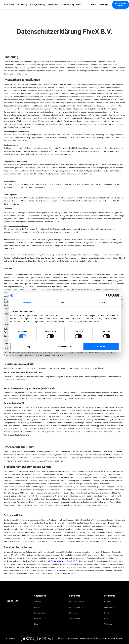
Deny (28, 346)
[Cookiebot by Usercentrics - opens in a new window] (108, 296)
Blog (36, 624)
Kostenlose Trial (121, 5)
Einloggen (105, 4)
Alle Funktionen (75, 618)
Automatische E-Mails (78, 607)
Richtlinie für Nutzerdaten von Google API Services (63, 561)
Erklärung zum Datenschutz (67, 638)
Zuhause (38, 602)
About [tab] (102, 303)
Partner (37, 607)
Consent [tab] (27, 303)
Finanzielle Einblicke (77, 602)
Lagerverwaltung (76, 613)
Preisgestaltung (38, 4)
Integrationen (40, 613)
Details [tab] (65, 303)
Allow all (101, 346)
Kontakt (107, 613)
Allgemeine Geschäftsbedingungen (93, 638)
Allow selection (64, 346)
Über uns (108, 602)
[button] (10, 5)
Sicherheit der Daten (115, 638)
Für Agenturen (110, 607)
